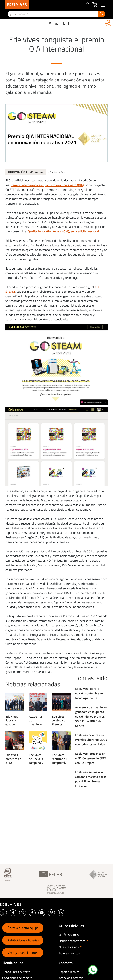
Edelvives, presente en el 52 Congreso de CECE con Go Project (13, 759)
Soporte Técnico (69, 972)
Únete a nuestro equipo (23, 928)
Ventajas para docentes (23, 953)
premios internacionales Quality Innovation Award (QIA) (47, 185)
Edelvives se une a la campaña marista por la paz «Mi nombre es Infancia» (37, 759)
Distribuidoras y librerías (23, 940)
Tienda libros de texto (16, 972)
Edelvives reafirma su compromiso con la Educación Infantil (60, 759)
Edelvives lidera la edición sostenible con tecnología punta (12, 720)
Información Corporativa (25, 172)
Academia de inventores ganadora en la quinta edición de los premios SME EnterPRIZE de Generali (37, 720)
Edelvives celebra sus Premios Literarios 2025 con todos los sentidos (59, 720)
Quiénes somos (69, 935)
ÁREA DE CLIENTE (87, 5)
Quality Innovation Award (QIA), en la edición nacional (63, 231)
